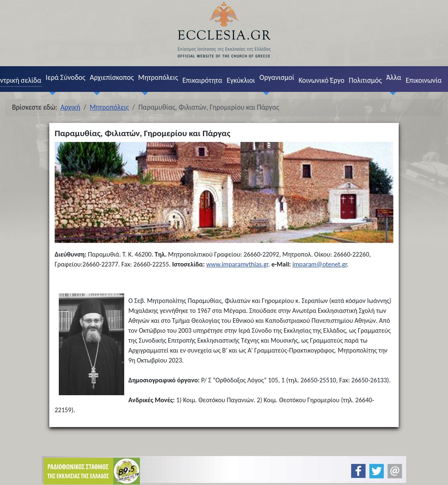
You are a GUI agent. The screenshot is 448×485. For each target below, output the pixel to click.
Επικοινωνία (424, 80)
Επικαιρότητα (202, 80)
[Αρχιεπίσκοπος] (95, 93)
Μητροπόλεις (158, 77)
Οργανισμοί (277, 77)
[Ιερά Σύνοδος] (51, 93)
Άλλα (394, 77)
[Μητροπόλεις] (143, 93)
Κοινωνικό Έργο (321, 80)
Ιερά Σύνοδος (65, 77)
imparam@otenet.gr (319, 264)
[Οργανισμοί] (265, 93)
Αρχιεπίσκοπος (112, 77)
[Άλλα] (391, 93)
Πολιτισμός (365, 80)
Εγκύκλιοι (241, 80)
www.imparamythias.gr (237, 264)
